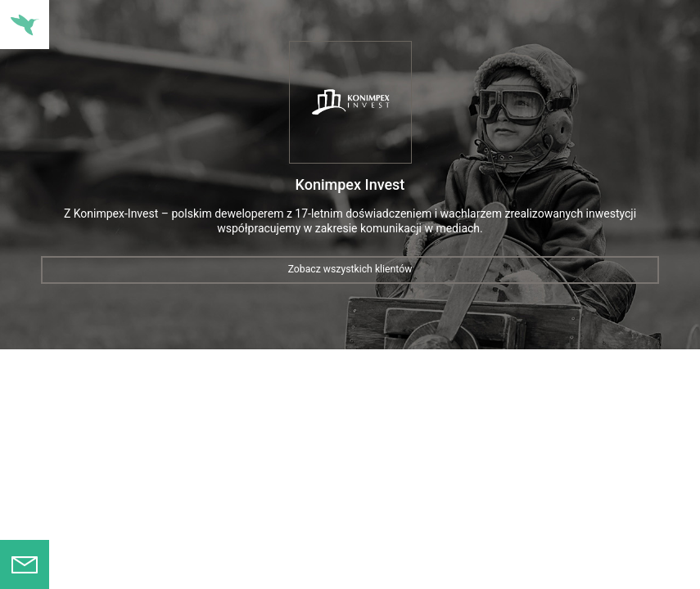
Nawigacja (25, 25)
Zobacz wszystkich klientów (350, 269)
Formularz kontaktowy (25, 564)
